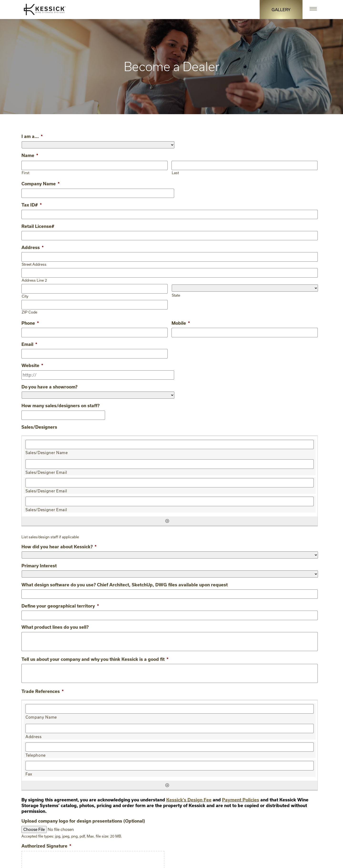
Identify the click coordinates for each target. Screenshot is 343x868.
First (25, 173)
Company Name (40, 184)
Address (33, 247)
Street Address (34, 264)
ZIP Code (29, 311)
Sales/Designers (39, 426)
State (176, 295)
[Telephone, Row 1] (170, 745)
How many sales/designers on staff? (61, 405)
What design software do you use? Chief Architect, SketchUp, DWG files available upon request (125, 583)
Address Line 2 (34, 279)
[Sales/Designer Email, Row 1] (170, 463)
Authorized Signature (46, 844)
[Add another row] (167, 520)
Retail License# (38, 226)
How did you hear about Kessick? (59, 545)
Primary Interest (39, 564)
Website (32, 365)
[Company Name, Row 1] (170, 707)
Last (175, 173)
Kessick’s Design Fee (189, 798)
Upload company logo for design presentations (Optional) (83, 819)
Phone (30, 322)
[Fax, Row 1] (170, 764)
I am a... (32, 136)
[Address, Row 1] (170, 727)
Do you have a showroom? (49, 386)
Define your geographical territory (60, 604)
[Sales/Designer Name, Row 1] (170, 444)
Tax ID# (32, 205)
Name (30, 155)
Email (29, 343)
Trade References (43, 690)
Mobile (181, 322)
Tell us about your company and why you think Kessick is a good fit (95, 657)
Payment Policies (241, 798)
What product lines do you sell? (55, 625)
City (25, 295)
